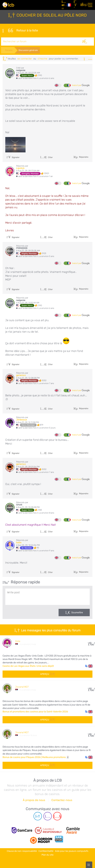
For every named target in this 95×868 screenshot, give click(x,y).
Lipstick (20, 168)
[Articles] (63, 5)
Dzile (18, 641)
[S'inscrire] (76, 5)
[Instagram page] (48, 816)
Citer (46, 157)
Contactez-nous (62, 800)
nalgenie (21, 70)
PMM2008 (22, 248)
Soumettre (77, 613)
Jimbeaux (22, 420)
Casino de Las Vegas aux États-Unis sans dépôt (28, 666)
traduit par (81, 85)
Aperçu (47, 674)
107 (90, 688)
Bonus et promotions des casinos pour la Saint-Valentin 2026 (35, 712)
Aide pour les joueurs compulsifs (72, 851)
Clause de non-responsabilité (22, 851)
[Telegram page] (38, 816)
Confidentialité (46, 851)
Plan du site (47, 855)
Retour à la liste (20, 31)
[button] (89, 666)
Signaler (13, 157)
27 (90, 643)
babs (19, 542)
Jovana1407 (22, 687)
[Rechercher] (85, 42)
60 (90, 734)
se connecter (25, 59)
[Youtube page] (57, 816)
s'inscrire (42, 59)
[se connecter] (83, 5)
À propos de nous (34, 800)
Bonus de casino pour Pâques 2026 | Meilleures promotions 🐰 (36, 757)
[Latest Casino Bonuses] (8, 5)
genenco (21, 375)
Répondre (83, 157)
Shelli (19, 505)
